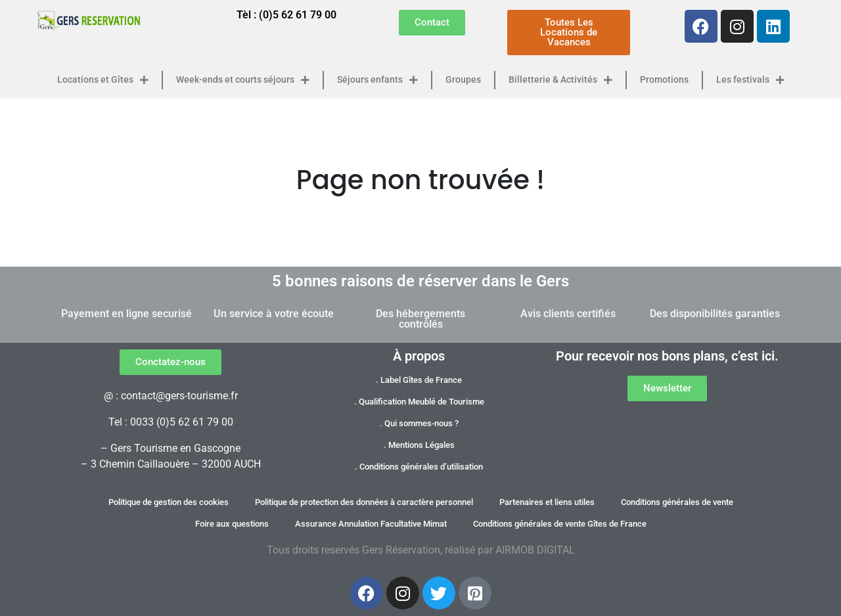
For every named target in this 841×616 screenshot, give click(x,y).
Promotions (664, 80)
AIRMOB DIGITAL (535, 550)
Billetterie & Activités (560, 80)
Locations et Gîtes (103, 80)
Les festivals (750, 80)
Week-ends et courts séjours (243, 80)
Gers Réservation (401, 550)
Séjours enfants (377, 80)
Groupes (463, 80)
